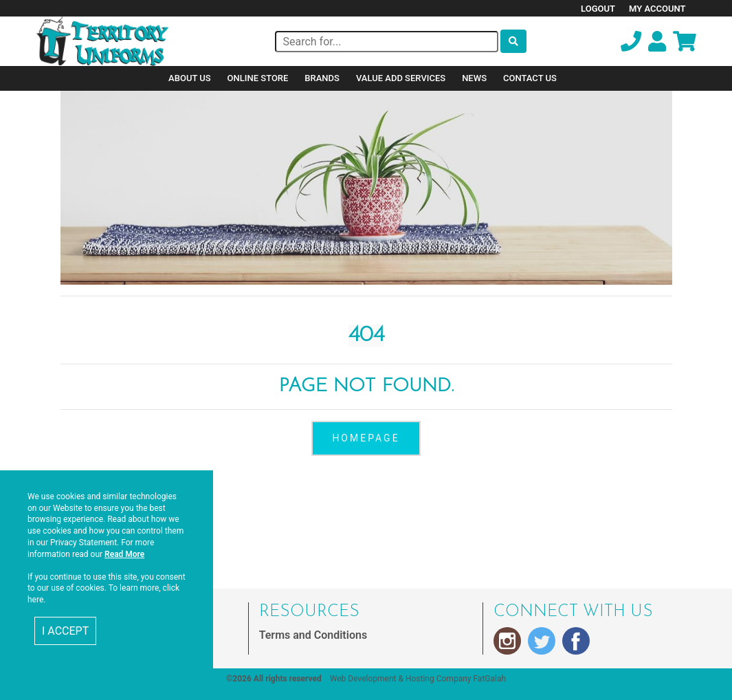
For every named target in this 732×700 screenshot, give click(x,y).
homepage (366, 438)
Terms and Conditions (313, 635)
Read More (124, 554)
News (474, 78)
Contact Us (530, 78)
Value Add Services (401, 78)
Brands (322, 78)
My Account (657, 9)
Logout (598, 9)
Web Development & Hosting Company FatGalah (418, 679)
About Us (190, 78)
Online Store (258, 78)
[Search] (387, 42)
